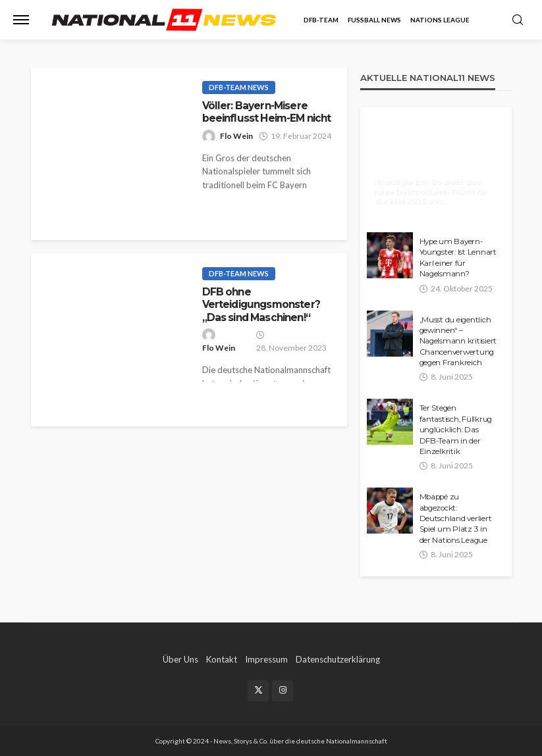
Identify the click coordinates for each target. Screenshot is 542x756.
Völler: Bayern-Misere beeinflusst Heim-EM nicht (267, 112)
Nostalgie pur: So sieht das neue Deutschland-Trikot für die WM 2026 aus (430, 191)
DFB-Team (321, 20)
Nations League (440, 20)
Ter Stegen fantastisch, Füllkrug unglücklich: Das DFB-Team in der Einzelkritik (456, 430)
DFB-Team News (239, 87)
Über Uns (180, 659)
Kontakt (222, 659)
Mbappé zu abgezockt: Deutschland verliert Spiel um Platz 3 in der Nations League (456, 518)
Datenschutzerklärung (338, 659)
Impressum (266, 659)
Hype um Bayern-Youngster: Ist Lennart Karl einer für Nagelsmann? (458, 258)
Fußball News (374, 20)
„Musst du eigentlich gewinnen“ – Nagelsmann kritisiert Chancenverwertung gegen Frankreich (458, 341)
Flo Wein (236, 136)
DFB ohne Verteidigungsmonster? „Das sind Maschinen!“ (261, 305)
